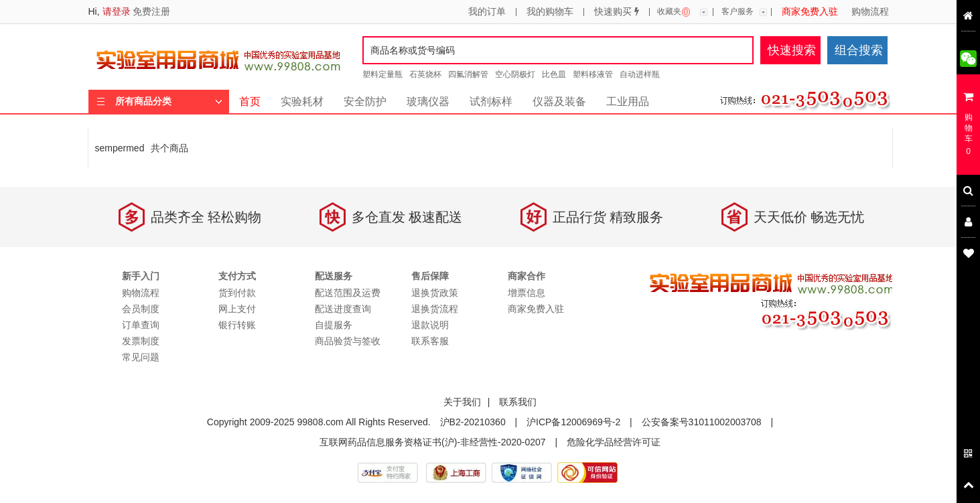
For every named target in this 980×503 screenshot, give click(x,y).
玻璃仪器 (428, 101)
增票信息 (527, 293)
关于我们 (462, 402)
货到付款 (237, 293)
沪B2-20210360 (473, 422)
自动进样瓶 (640, 74)
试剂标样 (491, 101)
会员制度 (141, 309)
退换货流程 (435, 309)
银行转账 (237, 325)
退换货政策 (435, 293)
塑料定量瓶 (382, 74)
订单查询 (141, 325)
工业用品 (628, 101)
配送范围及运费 (348, 293)
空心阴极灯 (515, 74)
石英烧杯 (425, 74)
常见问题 (141, 357)
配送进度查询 (343, 309)
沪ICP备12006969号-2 (573, 422)
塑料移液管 (593, 74)
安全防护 (365, 101)
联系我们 (518, 402)
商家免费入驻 (810, 12)
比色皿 (554, 74)
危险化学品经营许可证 (614, 442)
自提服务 (334, 325)
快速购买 (617, 12)
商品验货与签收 (348, 341)
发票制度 (141, 341)
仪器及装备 (559, 101)
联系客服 (430, 341)
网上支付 (237, 309)
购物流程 (870, 12)
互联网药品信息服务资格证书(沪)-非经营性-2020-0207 (433, 442)
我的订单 (487, 12)
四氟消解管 (468, 74)
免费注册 (151, 11)
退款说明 (430, 325)
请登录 (117, 11)
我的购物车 (550, 12)
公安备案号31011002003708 (702, 422)
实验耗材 (302, 101)
